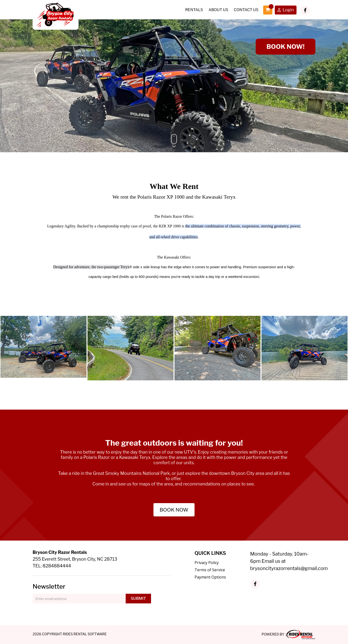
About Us (218, 10)
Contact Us (246, 10)
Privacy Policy (207, 563)
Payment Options (210, 577)
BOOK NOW (174, 510)
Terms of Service (210, 570)
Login (286, 10)
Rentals (194, 10)
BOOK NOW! (286, 47)
